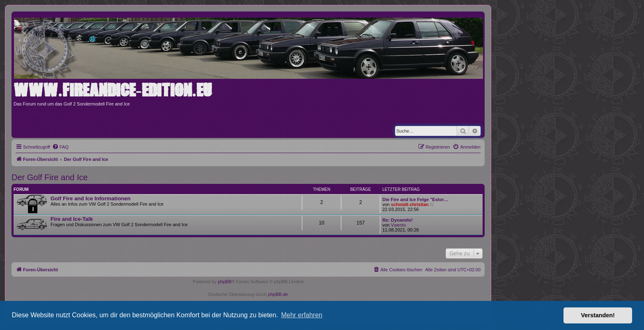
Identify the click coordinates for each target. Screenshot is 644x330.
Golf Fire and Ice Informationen (91, 198)
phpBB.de (278, 294)
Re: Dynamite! (398, 220)
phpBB (224, 282)
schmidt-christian (410, 204)
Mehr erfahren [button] (302, 315)
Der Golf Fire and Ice (50, 177)
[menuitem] (60, 147)
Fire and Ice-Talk (72, 219)
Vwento (399, 225)
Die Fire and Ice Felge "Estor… (415, 199)
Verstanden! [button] (598, 315)
